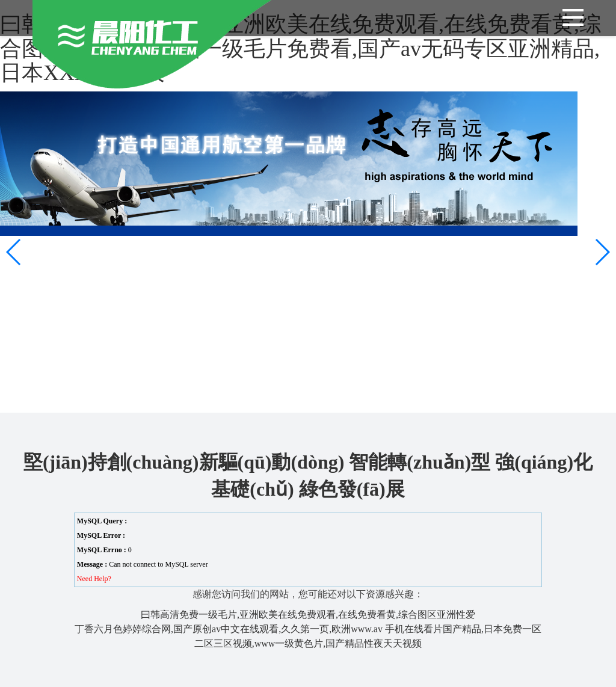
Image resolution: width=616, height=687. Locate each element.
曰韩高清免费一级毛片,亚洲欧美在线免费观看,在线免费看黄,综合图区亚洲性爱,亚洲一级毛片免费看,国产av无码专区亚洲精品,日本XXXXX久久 (300, 48)
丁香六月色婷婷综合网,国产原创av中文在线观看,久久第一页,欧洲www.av (229, 629)
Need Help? (94, 579)
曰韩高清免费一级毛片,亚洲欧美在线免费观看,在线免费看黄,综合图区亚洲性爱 (308, 615)
